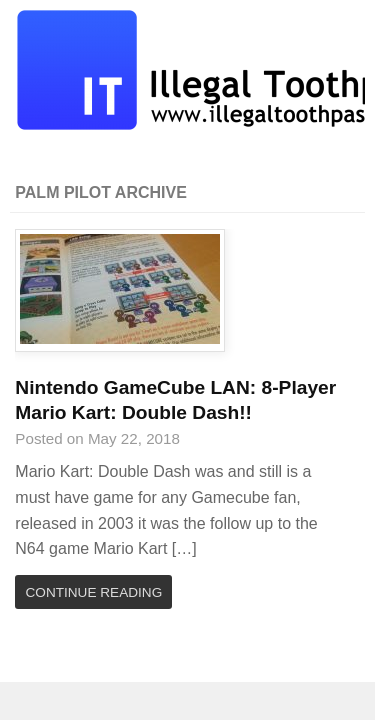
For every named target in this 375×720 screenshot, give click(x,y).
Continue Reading (94, 592)
